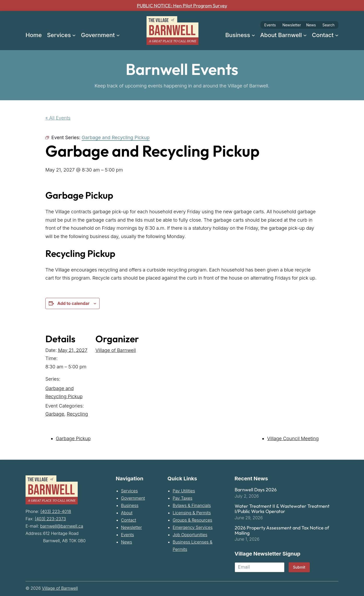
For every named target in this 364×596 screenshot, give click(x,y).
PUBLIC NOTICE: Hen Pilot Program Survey (182, 5)
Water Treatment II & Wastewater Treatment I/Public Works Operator (282, 509)
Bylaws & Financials (192, 505)
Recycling (77, 414)
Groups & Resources (192, 520)
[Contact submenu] (337, 35)
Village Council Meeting (293, 438)
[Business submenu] (253, 35)
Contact (129, 520)
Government (133, 498)
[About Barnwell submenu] (305, 35)
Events (270, 25)
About (127, 513)
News (311, 25)
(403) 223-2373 (50, 518)
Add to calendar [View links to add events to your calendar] (73, 303)
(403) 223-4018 (56, 511)
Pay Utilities (184, 491)
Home (34, 35)
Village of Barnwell (116, 350)
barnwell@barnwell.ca (62, 525)
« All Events (58, 118)
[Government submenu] (118, 35)
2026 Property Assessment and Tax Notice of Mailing (282, 530)
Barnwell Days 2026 (256, 490)
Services (129, 491)
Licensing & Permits (192, 513)
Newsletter (292, 25)
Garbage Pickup (73, 438)
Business (130, 505)
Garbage (55, 414)
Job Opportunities (190, 535)
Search (329, 25)
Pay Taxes (182, 498)
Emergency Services (193, 527)
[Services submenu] (74, 35)
